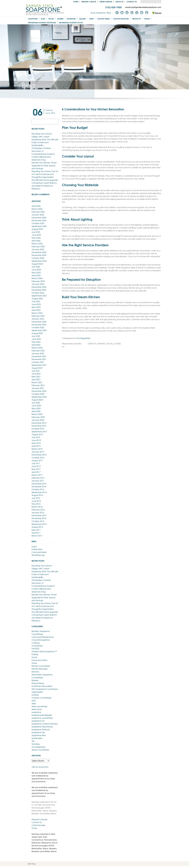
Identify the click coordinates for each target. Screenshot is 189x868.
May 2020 (36, 408)
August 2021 (37, 368)
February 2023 (38, 316)
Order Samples (106, 2)
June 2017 (36, 466)
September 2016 (39, 492)
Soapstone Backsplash (42, 715)
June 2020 (36, 405)
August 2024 (37, 264)
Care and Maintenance (43, 637)
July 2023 (36, 301)
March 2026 (37, 209)
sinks (34, 701)
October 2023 (38, 293)
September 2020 (39, 397)
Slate (43, 19)
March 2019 (37, 449)
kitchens (35, 672)
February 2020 (38, 417)
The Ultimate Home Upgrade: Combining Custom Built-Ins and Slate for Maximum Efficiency (45, 184)
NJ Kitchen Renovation (42, 686)
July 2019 (36, 437)
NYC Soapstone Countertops (45, 689)
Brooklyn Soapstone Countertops (41, 633)
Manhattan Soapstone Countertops (42, 676)
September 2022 (39, 330)
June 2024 (36, 270)
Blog (109, 13)
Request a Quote (89, 2)
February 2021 (38, 385)
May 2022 (36, 342)
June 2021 (36, 374)
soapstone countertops (42, 718)
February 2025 (38, 246)
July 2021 (36, 371)
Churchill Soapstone (41, 640)
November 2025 (39, 220)
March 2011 (37, 536)
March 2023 (37, 313)
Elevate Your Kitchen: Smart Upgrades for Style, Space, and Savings (44, 165)
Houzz (34, 663)
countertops (37, 646)
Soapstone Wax (39, 735)
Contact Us (132, 2)
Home (76, 2)
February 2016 (38, 510)
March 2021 (37, 382)
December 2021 (39, 356)
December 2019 (39, 423)
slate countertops (39, 706)
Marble (60, 19)
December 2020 (39, 391)
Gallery (83, 19)
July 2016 (36, 498)
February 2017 (38, 478)
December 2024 (39, 252)
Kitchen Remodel (39, 669)
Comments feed (39, 552)
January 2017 (38, 481)
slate (34, 703)
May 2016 (36, 504)
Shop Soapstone (98, 13)
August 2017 (37, 460)
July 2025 (36, 232)
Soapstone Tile (38, 732)
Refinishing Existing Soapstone (42, 22)
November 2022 (39, 324)
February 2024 (38, 281)
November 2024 (39, 255)
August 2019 (37, 434)
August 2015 (37, 527)
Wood (51, 19)
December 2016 (39, 484)
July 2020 (36, 403)
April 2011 (36, 533)
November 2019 (39, 426)
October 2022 (38, 327)
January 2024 (38, 284)
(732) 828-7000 (113, 7)
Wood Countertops (40, 750)
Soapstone (33, 19)
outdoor (35, 695)
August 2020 (37, 400)
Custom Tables (103, 19)
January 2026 (38, 215)
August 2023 (37, 298)
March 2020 (37, 414)
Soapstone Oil (38, 721)
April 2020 (36, 411)
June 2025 (36, 235)
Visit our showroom (40, 767)
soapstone (36, 712)
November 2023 (39, 290)
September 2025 (39, 226)
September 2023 (39, 296)
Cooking (35, 643)
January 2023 (38, 319)
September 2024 (39, 261)
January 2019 (38, 452)
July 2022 (36, 336)
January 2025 (38, 249)
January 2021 (38, 388)
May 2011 (36, 530)
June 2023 (36, 304)
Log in (34, 546)
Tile (33, 741)
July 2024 (36, 267)
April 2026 (36, 206)
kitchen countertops (41, 666)
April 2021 (36, 379)
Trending (36, 744)
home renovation (40, 660)
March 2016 (37, 507)
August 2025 (37, 229)
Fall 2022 (35, 648)
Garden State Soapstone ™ (44, 651)
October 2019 (38, 429)
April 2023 (36, 310)
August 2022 (37, 333)
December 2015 (39, 515)
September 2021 (39, 365)
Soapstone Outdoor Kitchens (45, 724)
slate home (37, 709)
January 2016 (38, 512)
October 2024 (38, 258)
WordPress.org (38, 555)
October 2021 (38, 362)
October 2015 (38, 521)
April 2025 (36, 241)
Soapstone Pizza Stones (42, 727)
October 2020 (38, 394)
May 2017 (36, 469)
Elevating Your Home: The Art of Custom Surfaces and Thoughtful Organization (45, 174)
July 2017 (36, 463)
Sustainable (37, 738)
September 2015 (39, 524)
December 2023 (39, 287)
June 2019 (36, 440)
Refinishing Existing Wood (71, 22)
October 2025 (38, 223)
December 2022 (39, 322)
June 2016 (36, 501)
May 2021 (36, 377)
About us (119, 2)
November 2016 (39, 486)
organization (37, 692)
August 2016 (37, 495)
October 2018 (38, 457)
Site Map (32, 864)
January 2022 (38, 353)
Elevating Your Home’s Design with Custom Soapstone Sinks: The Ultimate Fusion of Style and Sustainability (45, 139)
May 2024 (36, 272)
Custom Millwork (121, 19)
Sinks (92, 19)
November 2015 (39, 518)
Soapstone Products (41, 729)
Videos (147, 19)
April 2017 (36, 472)
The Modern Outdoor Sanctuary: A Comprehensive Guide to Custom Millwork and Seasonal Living (43, 154)
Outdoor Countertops (41, 698)
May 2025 (36, 238)
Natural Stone (38, 683)
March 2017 (37, 475)
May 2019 (36, 443)
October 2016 (38, 489)
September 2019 (39, 431)
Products (136, 19)
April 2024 (36, 275)
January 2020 (38, 420)
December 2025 (39, 217)
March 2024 (37, 278)
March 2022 (37, 348)
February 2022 (38, 351)
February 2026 (38, 212)
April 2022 (36, 345)
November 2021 (39, 359)
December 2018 (39, 455)
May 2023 (36, 307)
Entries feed (37, 549)
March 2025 (37, 244)
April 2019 (36, 446)
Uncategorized (83, 338)
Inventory (71, 19)
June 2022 (36, 339)
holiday (35, 654)
